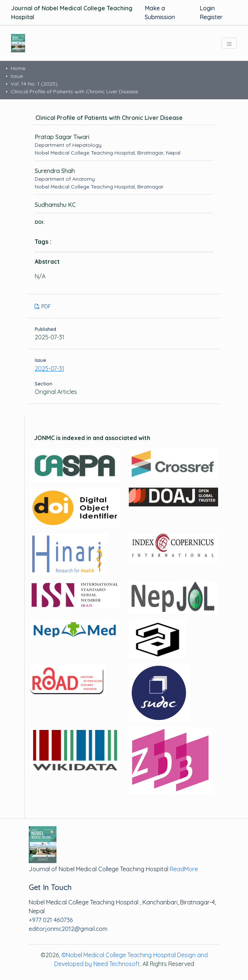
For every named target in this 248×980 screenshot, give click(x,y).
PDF (43, 307)
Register (211, 17)
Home (18, 68)
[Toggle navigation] (229, 43)
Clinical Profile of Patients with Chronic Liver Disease (74, 91)
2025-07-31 (49, 368)
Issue (17, 76)
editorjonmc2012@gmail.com (68, 929)
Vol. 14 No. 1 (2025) (34, 84)
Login (207, 8)
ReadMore (184, 869)
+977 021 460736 (51, 920)
